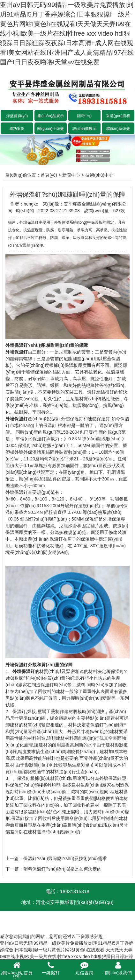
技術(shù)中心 (99, 175)
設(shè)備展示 (84, 129)
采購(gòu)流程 (118, 116)
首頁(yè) (49, 175)
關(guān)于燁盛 (51, 129)
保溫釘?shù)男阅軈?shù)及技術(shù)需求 (65, 858)
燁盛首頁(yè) (17, 116)
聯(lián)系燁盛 (118, 129)
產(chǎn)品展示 (50, 116)
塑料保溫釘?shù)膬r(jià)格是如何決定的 (62, 869)
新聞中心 (84, 116)
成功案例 (17, 129)
